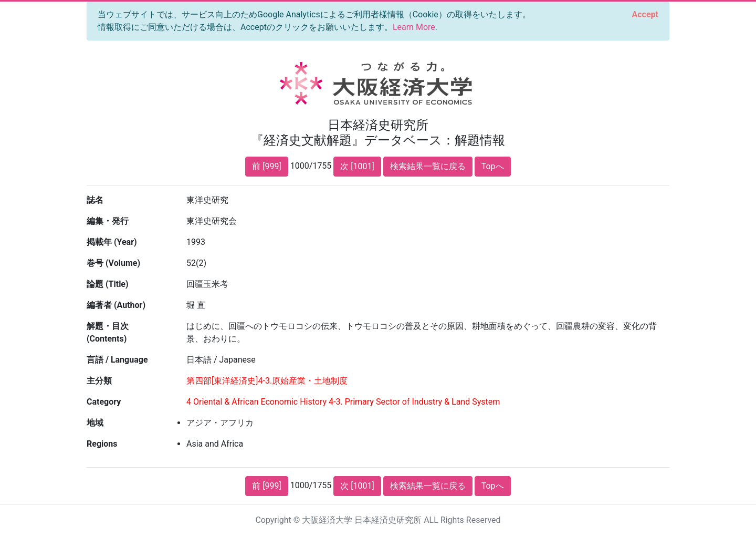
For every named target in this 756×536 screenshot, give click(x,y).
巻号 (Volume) (113, 263)
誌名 (95, 200)
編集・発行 (108, 221)
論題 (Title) (108, 284)
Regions (102, 444)
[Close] (645, 15)
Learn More (414, 27)
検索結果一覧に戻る (428, 166)
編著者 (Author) (116, 305)
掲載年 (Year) (112, 242)
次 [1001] (357, 166)
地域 (95, 423)
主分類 (99, 381)
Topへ (493, 166)
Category (104, 402)
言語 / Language (117, 360)
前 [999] (266, 166)
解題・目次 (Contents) (108, 332)
